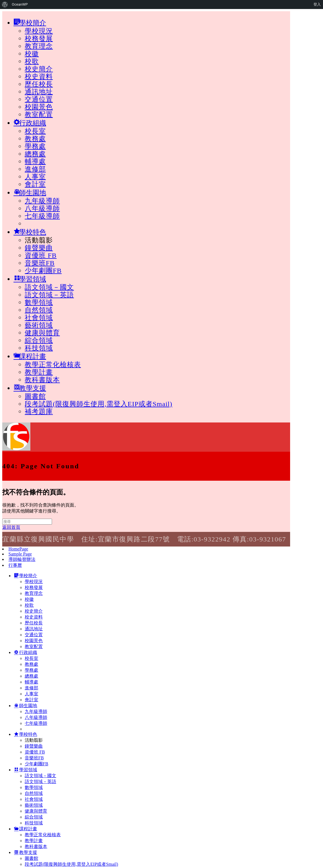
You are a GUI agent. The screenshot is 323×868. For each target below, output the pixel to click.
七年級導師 (42, 216)
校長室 (35, 131)
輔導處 (35, 161)
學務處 (35, 146)
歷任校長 (39, 84)
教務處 (35, 139)
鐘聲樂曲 (39, 248)
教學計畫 (39, 372)
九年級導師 (42, 201)
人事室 (35, 177)
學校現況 (39, 31)
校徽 (32, 54)
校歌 (32, 61)
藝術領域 (39, 325)
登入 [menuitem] (317, 4)
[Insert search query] (27, 522)
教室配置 (39, 114)
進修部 (35, 169)
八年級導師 (42, 208)
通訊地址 (39, 92)
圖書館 (35, 396)
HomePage (18, 549)
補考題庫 (39, 411)
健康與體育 (42, 333)
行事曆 (15, 565)
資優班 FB (41, 255)
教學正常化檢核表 (53, 365)
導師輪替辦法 (22, 559)
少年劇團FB (43, 271)
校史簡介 (39, 69)
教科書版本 (42, 380)
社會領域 (39, 318)
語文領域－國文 (49, 287)
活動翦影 (39, 240)
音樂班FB (40, 263)
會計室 (35, 184)
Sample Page (20, 554)
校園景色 (39, 107)
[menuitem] (5, 5)
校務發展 (39, 39)
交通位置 (39, 99)
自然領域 (39, 310)
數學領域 (39, 302)
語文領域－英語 (49, 295)
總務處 (35, 154)
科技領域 (39, 348)
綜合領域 (39, 340)
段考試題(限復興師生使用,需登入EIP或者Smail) (99, 404)
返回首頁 (11, 527)
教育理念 (39, 46)
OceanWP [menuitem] (20, 4)
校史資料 (39, 77)
